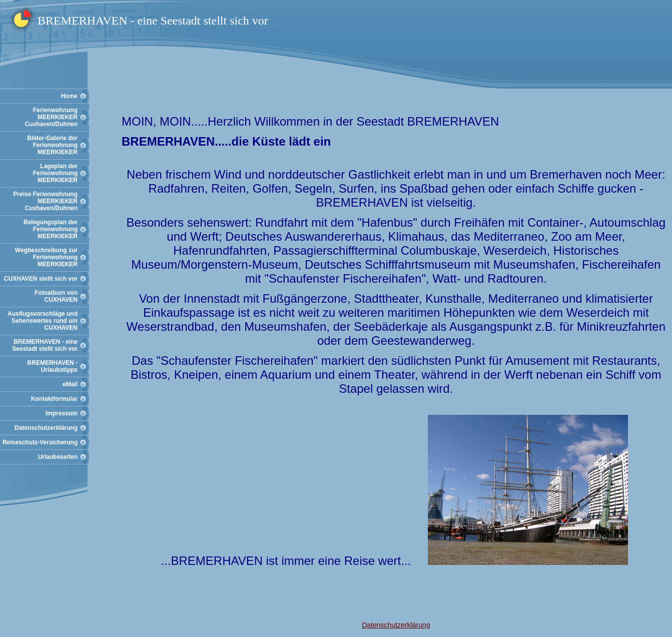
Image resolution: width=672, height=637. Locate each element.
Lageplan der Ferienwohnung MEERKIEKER (55, 173)
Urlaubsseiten (58, 457)
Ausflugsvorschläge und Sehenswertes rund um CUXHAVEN (43, 321)
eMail (70, 384)
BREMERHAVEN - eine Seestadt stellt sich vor (45, 345)
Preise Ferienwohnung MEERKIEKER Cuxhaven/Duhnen (45, 201)
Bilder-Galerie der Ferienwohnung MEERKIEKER (52, 145)
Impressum (62, 413)
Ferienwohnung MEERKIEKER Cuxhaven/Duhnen (51, 117)
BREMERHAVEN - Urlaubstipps (53, 366)
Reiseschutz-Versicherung (40, 442)
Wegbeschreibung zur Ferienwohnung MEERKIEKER (46, 257)
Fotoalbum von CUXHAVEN (56, 296)
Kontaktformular (54, 399)
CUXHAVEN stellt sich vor (41, 279)
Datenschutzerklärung (46, 428)
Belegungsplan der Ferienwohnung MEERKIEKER (51, 229)
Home (69, 96)
